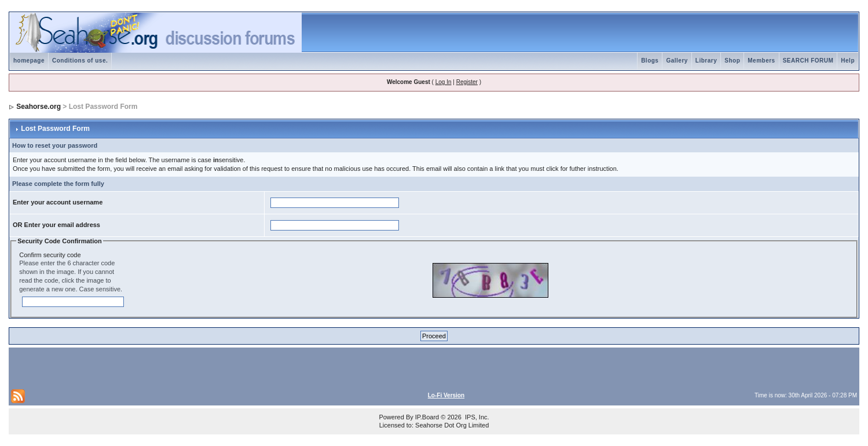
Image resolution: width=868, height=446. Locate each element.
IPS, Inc (476, 417)
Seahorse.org (39, 107)
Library (706, 61)
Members (761, 61)
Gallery (677, 61)
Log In (444, 82)
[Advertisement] (147, 367)
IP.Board (427, 417)
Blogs (650, 61)
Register (467, 82)
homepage (29, 61)
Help (848, 61)
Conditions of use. (80, 61)
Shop (732, 61)
